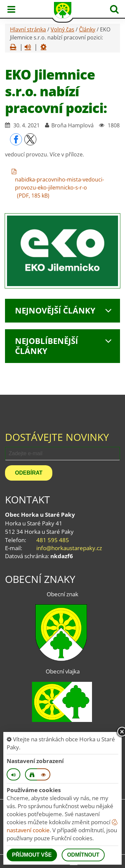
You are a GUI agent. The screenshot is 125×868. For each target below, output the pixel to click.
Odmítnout (83, 855)
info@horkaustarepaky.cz (69, 548)
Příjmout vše (32, 855)
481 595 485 (53, 540)
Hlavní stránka (28, 29)
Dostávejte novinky (57, 437)
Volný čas (62, 29)
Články (87, 29)
